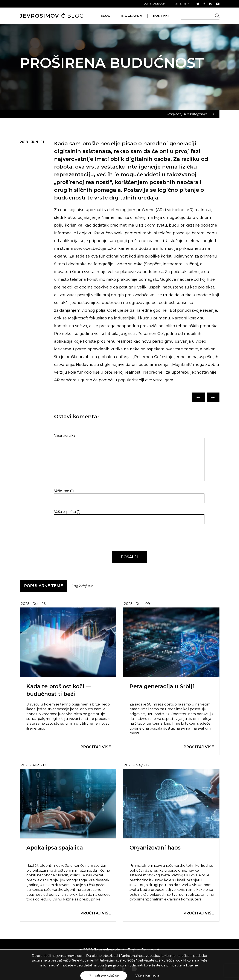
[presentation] (84, 538)
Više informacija (147, 975)
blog (52, 16)
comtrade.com (155, 4)
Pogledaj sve (82, 586)
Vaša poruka (65, 435)
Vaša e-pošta (67, 512)
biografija (132, 16)
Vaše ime (64, 491)
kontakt (162, 16)
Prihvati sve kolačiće (104, 975)
